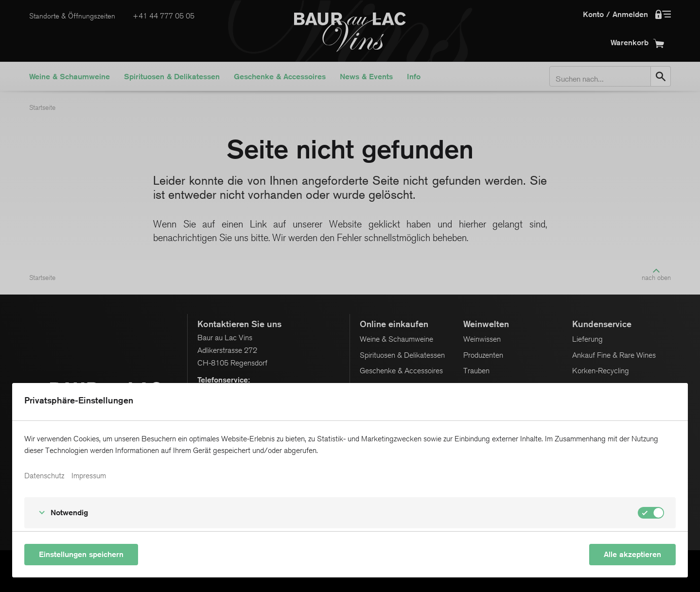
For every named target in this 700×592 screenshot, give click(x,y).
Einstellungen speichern (81, 554)
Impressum (89, 476)
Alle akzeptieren (632, 554)
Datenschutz (44, 476)
